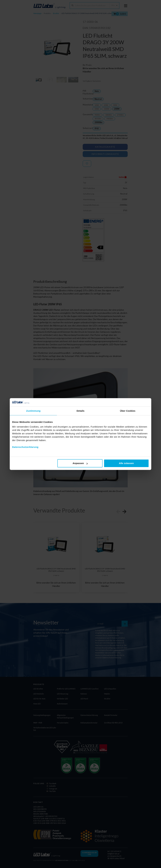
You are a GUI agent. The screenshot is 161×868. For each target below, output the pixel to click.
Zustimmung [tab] (33, 411)
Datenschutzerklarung (25, 447)
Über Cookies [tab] (128, 411)
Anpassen (80, 463)
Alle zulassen (126, 463)
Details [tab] (80, 411)
